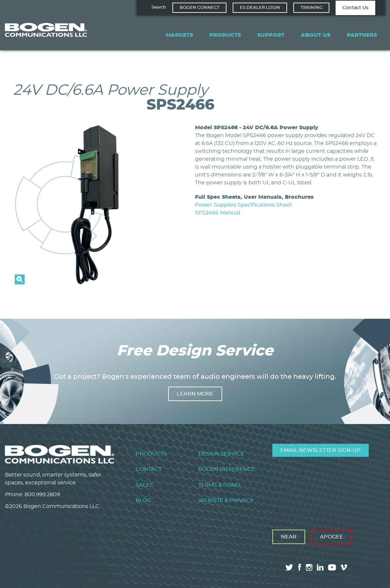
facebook (300, 567)
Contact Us (355, 8)
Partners (362, 35)
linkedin (320, 567)
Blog (143, 500)
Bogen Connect (200, 8)
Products (225, 35)
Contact (149, 469)
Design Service (221, 454)
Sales (144, 485)
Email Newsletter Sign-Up (321, 450)
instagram (309, 567)
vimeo (344, 567)
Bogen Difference (227, 469)
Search (159, 7)
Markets (179, 35)
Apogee (331, 537)
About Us (316, 35)
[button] (94, 283)
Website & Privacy (226, 500)
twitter (289, 567)
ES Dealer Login (260, 8)
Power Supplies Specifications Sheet (244, 205)
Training (312, 8)
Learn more (195, 394)
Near (289, 537)
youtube (332, 567)
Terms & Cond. (220, 485)
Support (271, 35)
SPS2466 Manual (217, 213)
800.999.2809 (42, 495)
